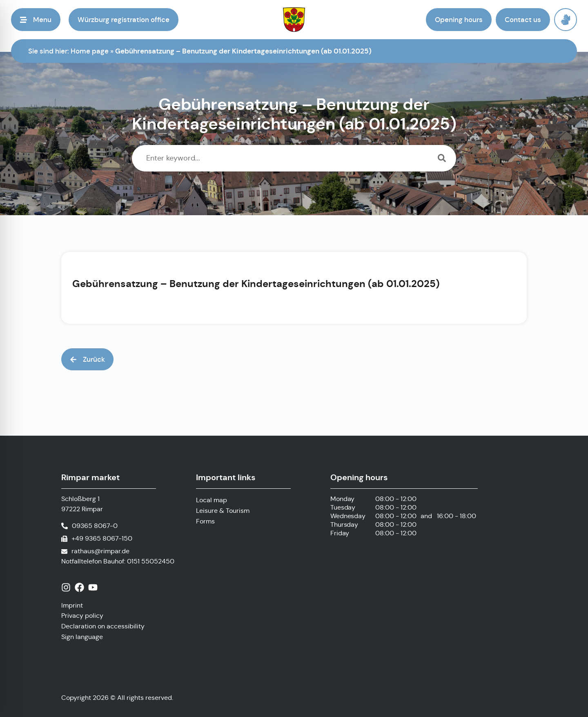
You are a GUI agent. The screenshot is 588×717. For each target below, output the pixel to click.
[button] (36, 20)
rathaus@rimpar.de (100, 551)
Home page (90, 51)
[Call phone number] (89, 526)
